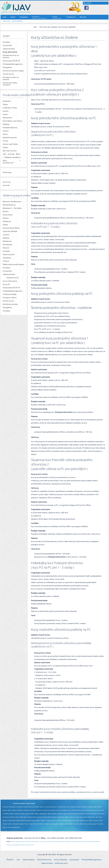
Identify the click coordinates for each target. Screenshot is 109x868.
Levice (41, 842)
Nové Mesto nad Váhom (65, 842)
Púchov (86, 842)
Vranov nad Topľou (14, 845)
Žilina (32, 845)
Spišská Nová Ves (96, 842)
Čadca (29, 842)
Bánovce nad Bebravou (17, 842)
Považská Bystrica (80, 842)
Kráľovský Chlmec (35, 842)
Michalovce (50, 842)
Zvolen (20, 845)
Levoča (45, 842)
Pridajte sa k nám (7, 803)
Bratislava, (25, 842)
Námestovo (56, 842)
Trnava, (8, 845)
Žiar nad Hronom (27, 845)
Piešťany (73, 842)
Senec (90, 842)
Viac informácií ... (25, 827)
